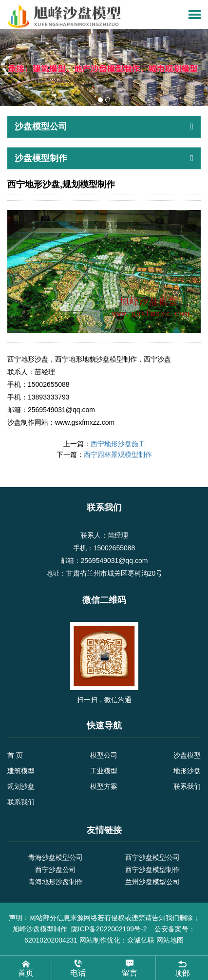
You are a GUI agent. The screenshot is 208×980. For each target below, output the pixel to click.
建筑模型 (21, 771)
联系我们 (187, 786)
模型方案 (104, 786)
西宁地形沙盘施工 (118, 444)
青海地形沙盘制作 (56, 882)
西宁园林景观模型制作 (118, 454)
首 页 (15, 755)
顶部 (182, 967)
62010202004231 (51, 940)
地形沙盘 (187, 771)
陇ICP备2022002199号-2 (110, 929)
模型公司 (104, 755)
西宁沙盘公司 (56, 870)
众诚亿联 (141, 940)
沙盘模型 (187, 755)
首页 (26, 968)
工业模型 (104, 771)
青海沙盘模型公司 (56, 857)
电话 (78, 968)
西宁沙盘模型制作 (152, 870)
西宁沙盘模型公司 (152, 857)
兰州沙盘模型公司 (152, 882)
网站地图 (170, 940)
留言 (130, 968)
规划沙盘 (21, 786)
